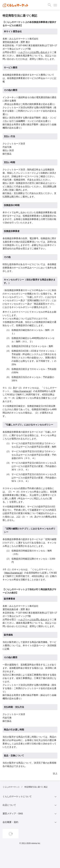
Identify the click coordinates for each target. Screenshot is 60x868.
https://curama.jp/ (22, 391)
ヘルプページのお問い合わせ (33, 52)
